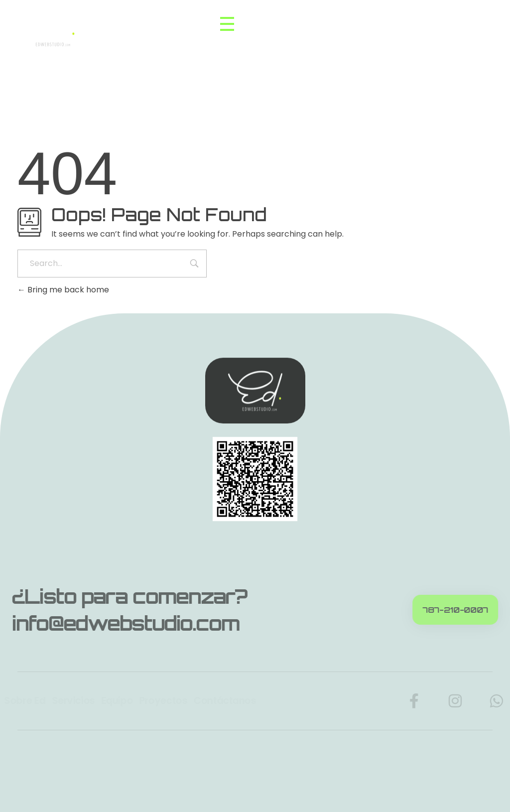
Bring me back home (63, 290)
